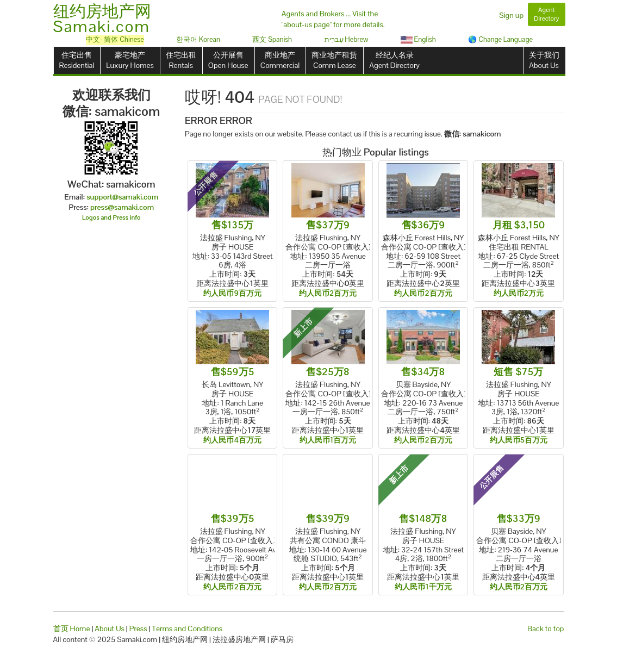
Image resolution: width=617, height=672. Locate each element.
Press (138, 629)
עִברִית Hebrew (347, 39)
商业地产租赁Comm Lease (334, 60)
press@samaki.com (122, 207)
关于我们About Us (544, 60)
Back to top (546, 629)
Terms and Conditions (187, 629)
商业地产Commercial (280, 60)
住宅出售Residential (77, 60)
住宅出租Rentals (181, 60)
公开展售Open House (228, 60)
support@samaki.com (122, 197)
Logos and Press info (111, 217)
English (418, 39)
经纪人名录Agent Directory (394, 60)
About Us (110, 629)
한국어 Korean (198, 39)
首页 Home (72, 629)
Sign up (511, 15)
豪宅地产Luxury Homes (130, 60)
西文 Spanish (272, 39)
